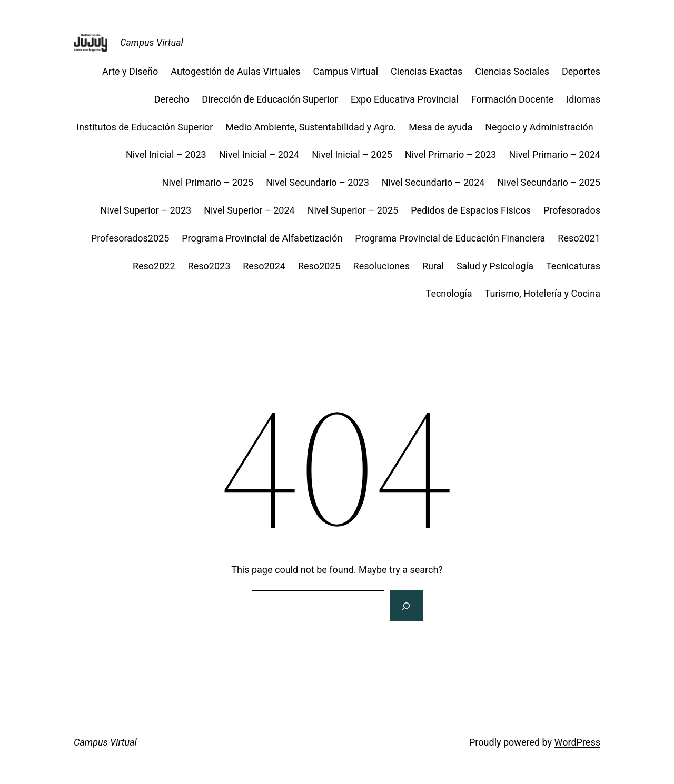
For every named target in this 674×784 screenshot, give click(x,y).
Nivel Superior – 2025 (353, 210)
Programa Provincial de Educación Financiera (450, 238)
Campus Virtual (152, 42)
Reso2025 (319, 266)
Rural (433, 266)
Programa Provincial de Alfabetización (262, 238)
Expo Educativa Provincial (405, 99)
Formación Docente (513, 99)
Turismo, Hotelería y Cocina (543, 293)
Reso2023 (209, 266)
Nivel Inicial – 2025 (352, 154)
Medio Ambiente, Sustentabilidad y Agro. (311, 127)
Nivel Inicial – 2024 (259, 154)
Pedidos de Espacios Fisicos (471, 210)
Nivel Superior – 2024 (249, 210)
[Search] (406, 606)
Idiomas (583, 99)
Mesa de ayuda (440, 127)
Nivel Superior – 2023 (146, 210)
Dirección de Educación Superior (270, 99)
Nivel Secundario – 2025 (549, 182)
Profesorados (572, 210)
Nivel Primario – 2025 (208, 182)
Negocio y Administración (543, 127)
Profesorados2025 (130, 238)
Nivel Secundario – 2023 (318, 182)
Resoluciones (381, 266)
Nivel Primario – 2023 (451, 154)
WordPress (577, 742)
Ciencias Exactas (427, 71)
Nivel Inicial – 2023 (166, 154)
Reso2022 (154, 266)
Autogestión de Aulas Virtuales (235, 71)
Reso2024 (264, 266)
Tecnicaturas (573, 266)
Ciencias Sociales (512, 71)
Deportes (581, 71)
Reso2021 (579, 238)
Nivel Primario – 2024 (554, 154)
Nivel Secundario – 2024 (433, 182)
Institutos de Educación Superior (145, 127)
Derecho (172, 99)
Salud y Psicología (495, 266)
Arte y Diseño (130, 71)
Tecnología (449, 293)
